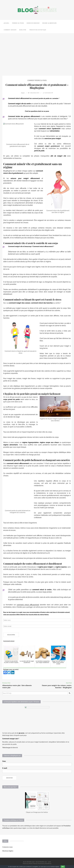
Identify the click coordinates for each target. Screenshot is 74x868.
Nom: (4, 761)
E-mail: (5, 768)
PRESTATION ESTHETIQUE (38, 30)
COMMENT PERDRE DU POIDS (37, 80)
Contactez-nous (7, 847)
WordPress (48, 864)
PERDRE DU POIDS (18, 23)
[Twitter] (9, 672)
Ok (63, 867)
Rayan (23, 93)
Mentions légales (8, 851)
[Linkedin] (13, 672)
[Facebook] (5, 672)
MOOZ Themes (33, 864)
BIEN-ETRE (23, 30)
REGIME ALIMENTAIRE (49, 23)
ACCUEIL (7, 23)
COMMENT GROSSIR (10, 30)
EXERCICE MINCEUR (33, 23)
